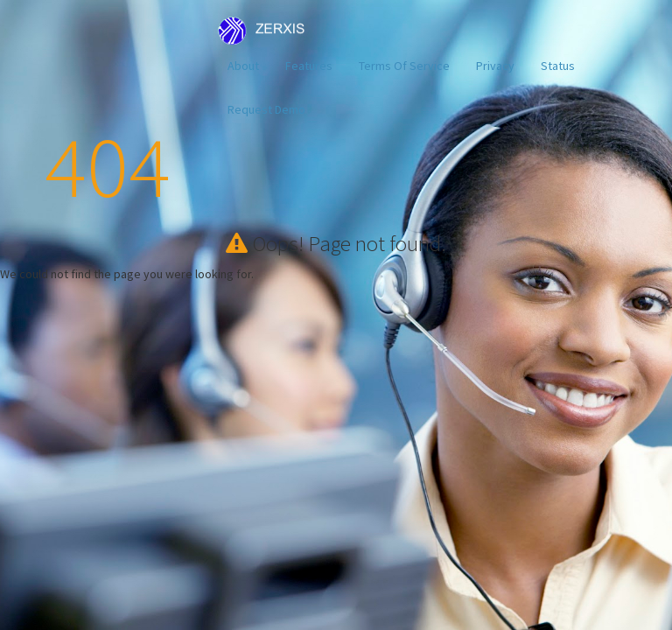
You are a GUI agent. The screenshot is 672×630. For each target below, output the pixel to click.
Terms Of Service (404, 66)
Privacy (495, 66)
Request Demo (266, 109)
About (243, 66)
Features (309, 66)
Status (558, 66)
